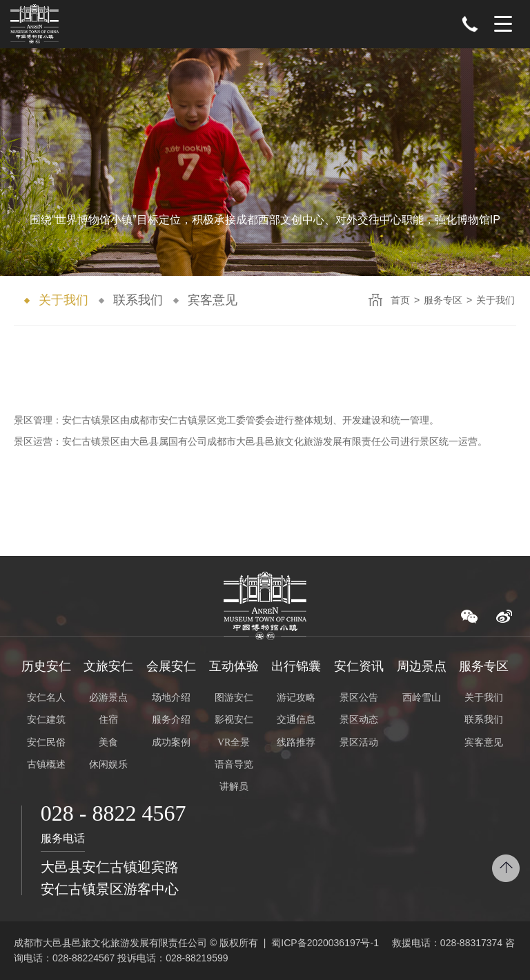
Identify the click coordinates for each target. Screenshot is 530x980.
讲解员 (234, 787)
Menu (503, 24)
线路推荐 (296, 742)
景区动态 (359, 720)
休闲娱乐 (108, 764)
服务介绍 (171, 720)
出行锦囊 (296, 666)
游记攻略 (296, 698)
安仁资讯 (359, 666)
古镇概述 (46, 764)
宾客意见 (213, 300)
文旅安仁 (108, 666)
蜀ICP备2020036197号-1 (325, 943)
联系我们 (138, 300)
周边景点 (422, 666)
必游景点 (108, 698)
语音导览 (234, 764)
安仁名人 (46, 698)
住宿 (108, 720)
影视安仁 (234, 720)
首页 (400, 300)
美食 (108, 742)
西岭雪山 (422, 698)
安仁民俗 (46, 742)
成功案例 (171, 742)
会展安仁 (171, 666)
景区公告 (359, 698)
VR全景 (234, 742)
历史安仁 (46, 666)
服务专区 (443, 300)
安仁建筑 (46, 720)
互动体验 (234, 666)
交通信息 (296, 720)
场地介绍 (171, 698)
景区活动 (359, 742)
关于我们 (63, 300)
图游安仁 (234, 698)
